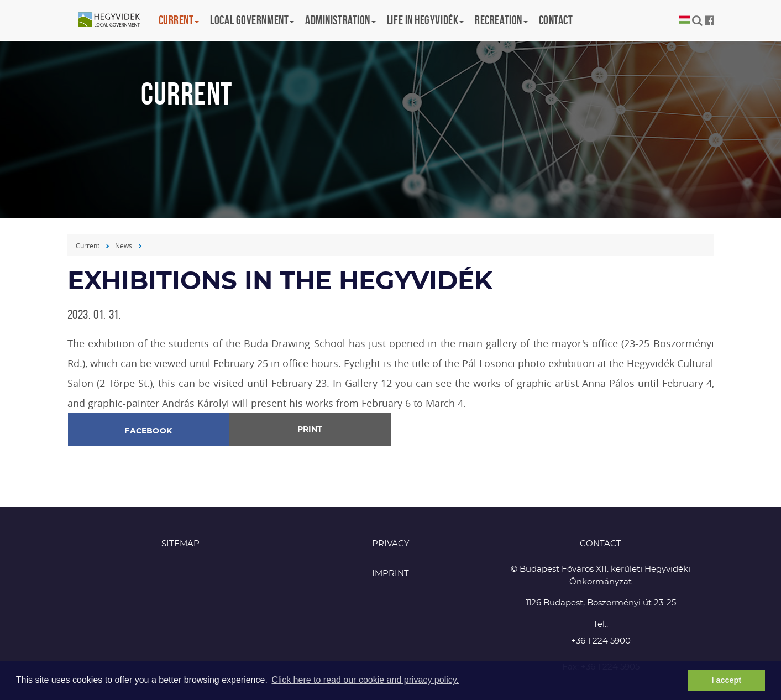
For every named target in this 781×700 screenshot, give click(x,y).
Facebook (148, 431)
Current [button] (179, 20)
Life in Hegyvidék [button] (425, 20)
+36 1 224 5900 (601, 641)
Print (310, 430)
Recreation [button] (501, 20)
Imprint (390, 574)
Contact (556, 20)
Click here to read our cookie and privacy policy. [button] (365, 680)
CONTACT (601, 544)
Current (88, 245)
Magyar (685, 20)
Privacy (391, 544)
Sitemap (180, 544)
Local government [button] (252, 20)
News (124, 245)
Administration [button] (340, 20)
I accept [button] (726, 680)
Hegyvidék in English (114, 20)
